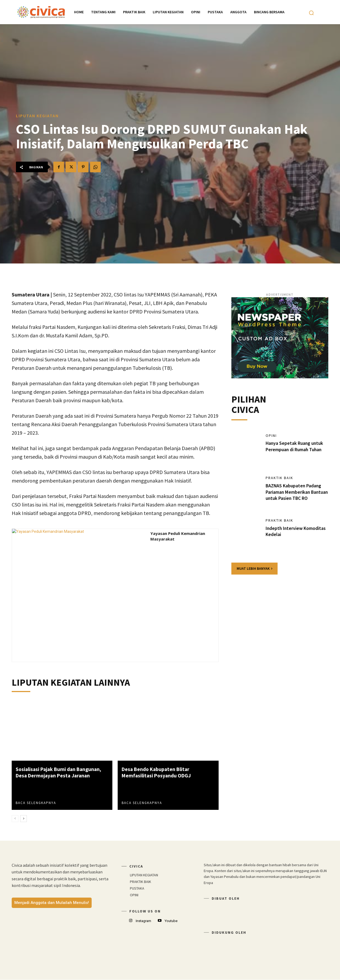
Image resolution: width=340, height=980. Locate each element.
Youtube (171, 921)
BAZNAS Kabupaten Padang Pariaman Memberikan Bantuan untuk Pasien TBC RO (296, 492)
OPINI (271, 436)
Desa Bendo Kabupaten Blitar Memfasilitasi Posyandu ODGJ (157, 772)
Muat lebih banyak (254, 569)
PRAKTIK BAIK (279, 479)
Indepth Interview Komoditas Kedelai (296, 532)
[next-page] (24, 819)
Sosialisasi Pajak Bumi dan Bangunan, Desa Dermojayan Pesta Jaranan (60, 772)
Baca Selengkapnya (36, 803)
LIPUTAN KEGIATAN (37, 116)
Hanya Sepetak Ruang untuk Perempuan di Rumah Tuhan (295, 447)
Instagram (143, 921)
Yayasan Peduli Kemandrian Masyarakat (178, 536)
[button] (311, 13)
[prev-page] (15, 819)
